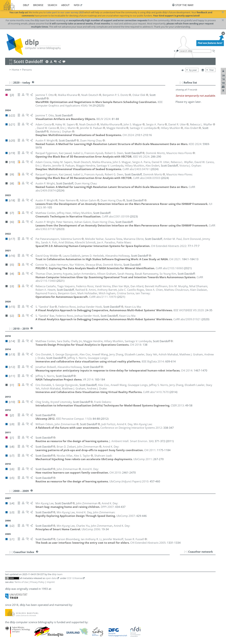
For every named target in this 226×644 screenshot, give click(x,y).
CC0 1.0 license (75, 578)
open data (51, 578)
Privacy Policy (37, 582)
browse (38, 5)
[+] (186, 552)
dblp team (57, 574)
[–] (181, 82)
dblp (26, 5)
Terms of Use (21, 582)
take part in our (65, 12)
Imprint (51, 582)
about (65, 5)
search (52, 5)
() (74, 419)
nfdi (77, 5)
